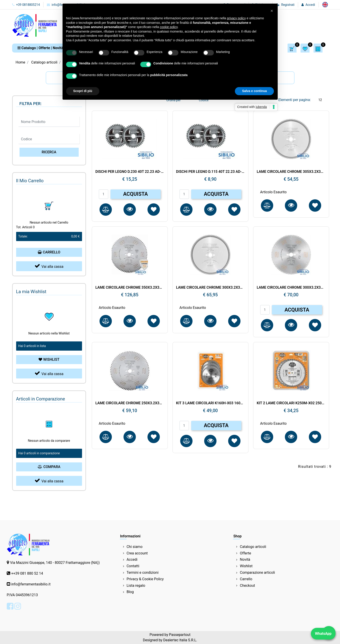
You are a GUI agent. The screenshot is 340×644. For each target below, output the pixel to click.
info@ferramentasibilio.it (31, 584)
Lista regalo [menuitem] (136, 586)
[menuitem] (325, 5)
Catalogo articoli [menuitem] (253, 547)
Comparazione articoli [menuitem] (257, 573)
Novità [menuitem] (245, 559)
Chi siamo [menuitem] (135, 547)
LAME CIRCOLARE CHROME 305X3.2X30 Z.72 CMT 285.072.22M (291, 172)
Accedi (310, 5)
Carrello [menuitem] (246, 579)
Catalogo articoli (44, 62)
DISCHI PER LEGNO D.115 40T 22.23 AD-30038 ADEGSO (210, 172)
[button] (49, 152)
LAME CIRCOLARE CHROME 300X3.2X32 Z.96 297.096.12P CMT (210, 287)
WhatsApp (323, 634)
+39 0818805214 (26, 5)
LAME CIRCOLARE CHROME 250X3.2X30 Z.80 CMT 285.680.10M (130, 403)
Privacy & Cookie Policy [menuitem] (145, 579)
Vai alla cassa (49, 266)
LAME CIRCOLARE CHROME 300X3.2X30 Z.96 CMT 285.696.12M (291, 287)
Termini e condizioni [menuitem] (143, 573)
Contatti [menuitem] (133, 566)
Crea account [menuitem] (137, 553)
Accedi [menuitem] (132, 559)
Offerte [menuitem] (245, 553)
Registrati (288, 5)
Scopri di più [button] (83, 91)
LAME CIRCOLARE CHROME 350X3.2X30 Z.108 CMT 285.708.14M (130, 287)
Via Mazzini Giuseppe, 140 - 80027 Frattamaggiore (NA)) (55, 563)
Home (21, 62)
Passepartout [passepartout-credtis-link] (180, 635)
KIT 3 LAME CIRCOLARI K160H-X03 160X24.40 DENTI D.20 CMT (210, 403)
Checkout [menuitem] (247, 586)
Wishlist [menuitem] (246, 566)
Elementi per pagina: (295, 100)
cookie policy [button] (169, 27)
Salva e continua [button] (254, 91)
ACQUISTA (135, 194)
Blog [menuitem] (130, 592)
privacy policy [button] (236, 18)
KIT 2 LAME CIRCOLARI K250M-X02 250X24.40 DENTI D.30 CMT (291, 403)
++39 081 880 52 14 (27, 573)
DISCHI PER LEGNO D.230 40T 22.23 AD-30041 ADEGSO (130, 172)
